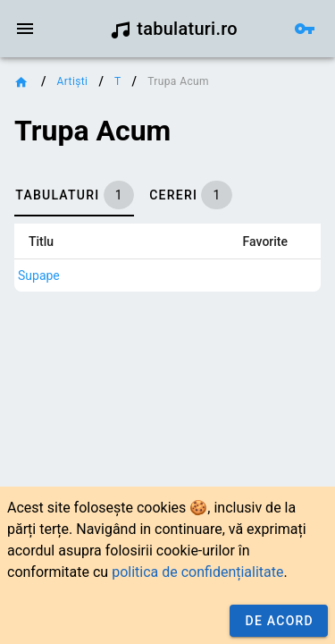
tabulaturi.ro (174, 29)
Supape (39, 275)
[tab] (74, 195)
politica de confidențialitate (197, 572)
